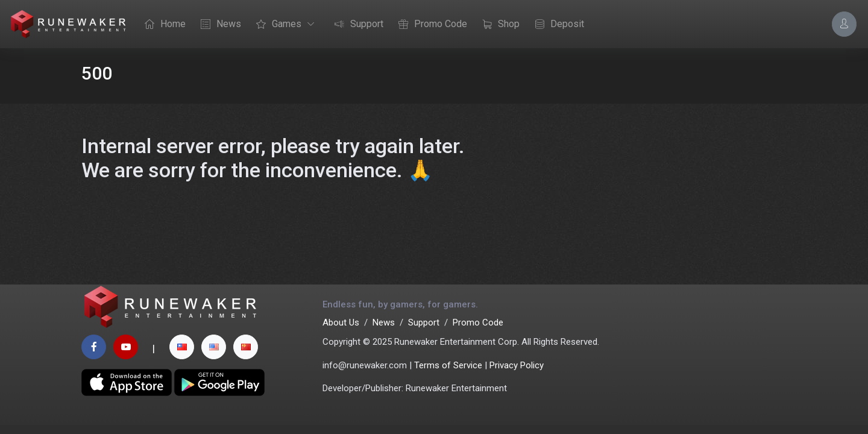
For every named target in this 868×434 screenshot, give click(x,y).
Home (162, 25)
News (218, 25)
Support (356, 25)
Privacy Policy (517, 365)
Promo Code (430, 25)
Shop (498, 25)
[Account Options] (844, 24)
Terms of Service (448, 365)
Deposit (556, 25)
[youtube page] (126, 347)
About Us (341, 322)
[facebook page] (94, 347)
